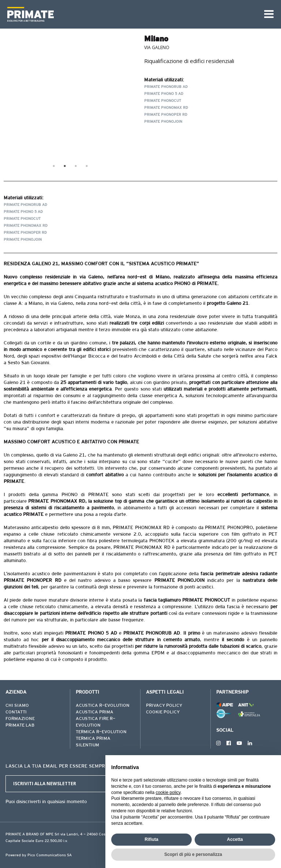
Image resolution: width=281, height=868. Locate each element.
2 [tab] (65, 166)
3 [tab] (76, 166)
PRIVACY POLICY (164, 706)
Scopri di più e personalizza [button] (193, 854)
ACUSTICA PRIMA (95, 712)
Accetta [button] (235, 839)
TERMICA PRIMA (93, 739)
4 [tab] (87, 166)
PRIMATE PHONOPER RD (166, 115)
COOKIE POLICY (163, 712)
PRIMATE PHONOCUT (163, 101)
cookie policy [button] (168, 793)
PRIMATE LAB (20, 725)
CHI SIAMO (17, 706)
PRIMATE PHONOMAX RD (166, 108)
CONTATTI (16, 712)
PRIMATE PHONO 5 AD (164, 94)
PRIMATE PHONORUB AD (166, 87)
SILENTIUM (87, 745)
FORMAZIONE (20, 719)
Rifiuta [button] (151, 839)
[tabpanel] (70, 96)
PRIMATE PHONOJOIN (163, 122)
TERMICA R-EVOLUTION (101, 732)
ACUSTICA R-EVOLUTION (103, 706)
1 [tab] (54, 166)
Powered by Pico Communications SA (39, 856)
